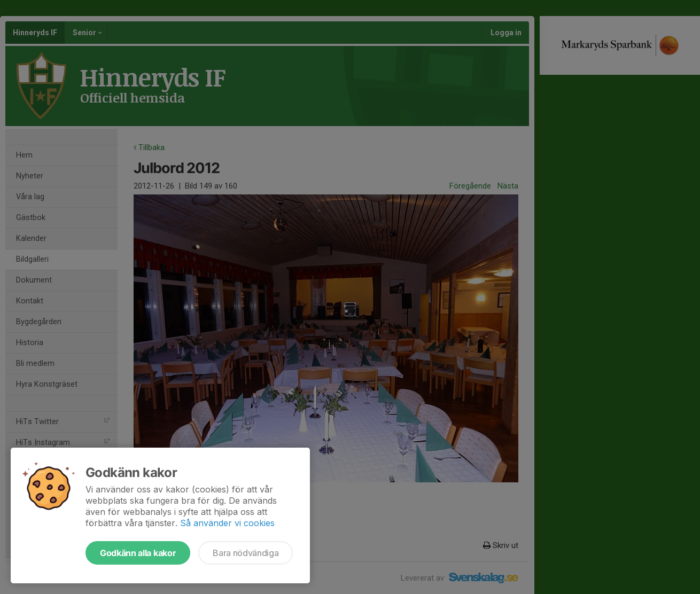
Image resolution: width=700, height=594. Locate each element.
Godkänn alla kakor (138, 553)
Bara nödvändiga (246, 553)
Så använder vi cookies (227, 523)
